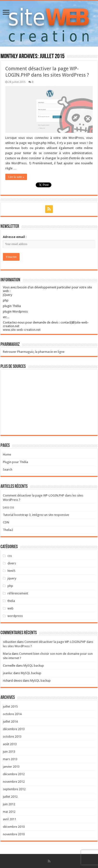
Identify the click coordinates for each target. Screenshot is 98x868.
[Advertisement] (49, 402)
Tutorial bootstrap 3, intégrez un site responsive (36, 515)
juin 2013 (9, 752)
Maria (7, 654)
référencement (18, 593)
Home (7, 454)
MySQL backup (34, 666)
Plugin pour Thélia (15, 462)
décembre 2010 (14, 827)
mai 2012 (9, 812)
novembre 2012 (14, 782)
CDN (6, 522)
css (10, 556)
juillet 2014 (10, 722)
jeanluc (8, 673)
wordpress (15, 616)
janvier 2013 (11, 767)
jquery (12, 578)
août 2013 (10, 744)
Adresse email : (15, 237)
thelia (11, 601)
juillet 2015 (10, 706)
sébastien (10, 642)
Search (8, 470)
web (10, 608)
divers (12, 563)
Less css (8, 507)
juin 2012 (9, 804)
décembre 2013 (14, 729)
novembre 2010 (14, 834)
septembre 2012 (14, 789)
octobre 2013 (12, 737)
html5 (11, 571)
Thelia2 (8, 530)
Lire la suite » (16, 177)
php (10, 586)
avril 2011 (10, 819)
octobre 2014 (12, 714)
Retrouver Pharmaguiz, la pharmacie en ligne (34, 352)
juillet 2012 (10, 797)
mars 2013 (10, 759)
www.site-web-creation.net (22, 330)
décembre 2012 (14, 774)
